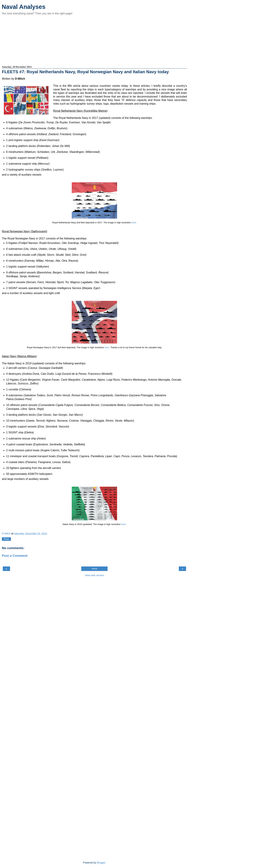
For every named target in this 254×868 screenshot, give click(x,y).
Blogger (101, 863)
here (134, 223)
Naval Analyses (24, 7)
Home (94, 569)
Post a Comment (15, 556)
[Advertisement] (94, 40)
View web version (94, 575)
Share (6, 539)
